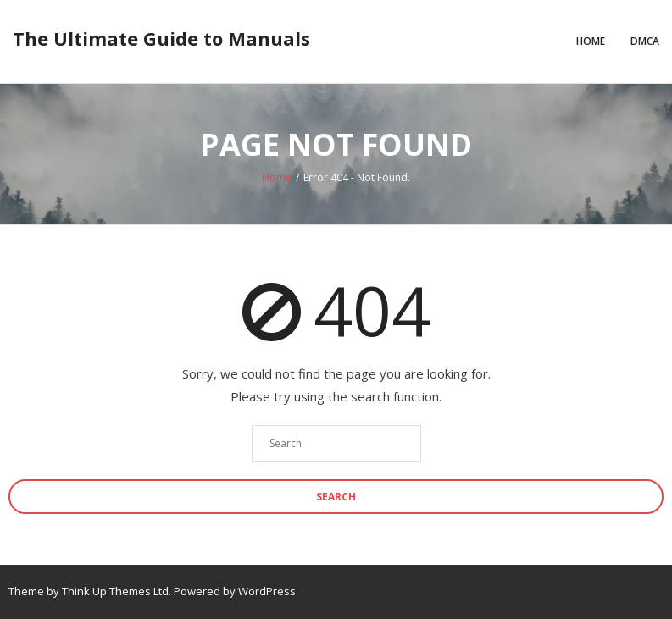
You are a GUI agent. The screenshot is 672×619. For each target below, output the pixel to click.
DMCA (645, 41)
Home (591, 41)
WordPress (267, 591)
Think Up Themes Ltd (115, 591)
